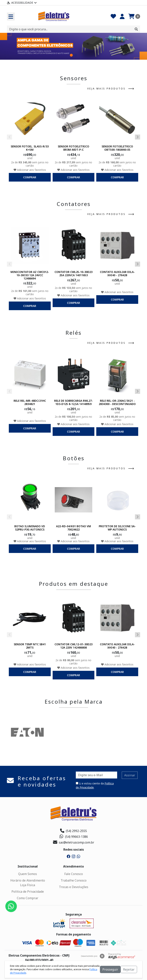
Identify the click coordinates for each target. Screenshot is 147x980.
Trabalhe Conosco (74, 880)
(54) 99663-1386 (74, 837)
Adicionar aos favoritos (30, 170)
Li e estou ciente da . (95, 785)
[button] (71, 55)
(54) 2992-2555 (73, 831)
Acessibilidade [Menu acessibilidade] (22, 3)
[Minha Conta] (122, 17)
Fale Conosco (74, 874)
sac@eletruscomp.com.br (74, 842)
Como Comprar (28, 898)
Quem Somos (28, 874)
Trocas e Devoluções (74, 887)
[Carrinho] (134, 17)
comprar (30, 177)
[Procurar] (136, 29)
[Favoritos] (113, 17)
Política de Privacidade (28, 892)
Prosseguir (110, 969)
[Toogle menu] (11, 17)
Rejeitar (129, 969)
